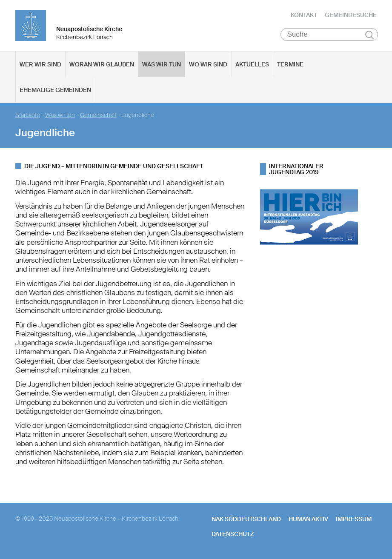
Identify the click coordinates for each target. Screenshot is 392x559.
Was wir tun (162, 64)
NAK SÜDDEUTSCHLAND (246, 519)
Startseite (28, 115)
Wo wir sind (208, 64)
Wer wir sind (40, 64)
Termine (290, 64)
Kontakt (304, 15)
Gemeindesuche (351, 15)
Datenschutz (233, 534)
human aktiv (308, 519)
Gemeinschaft (98, 115)
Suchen (370, 35)
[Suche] (329, 34)
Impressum (354, 519)
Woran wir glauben (102, 64)
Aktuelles (252, 64)
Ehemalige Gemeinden (55, 90)
